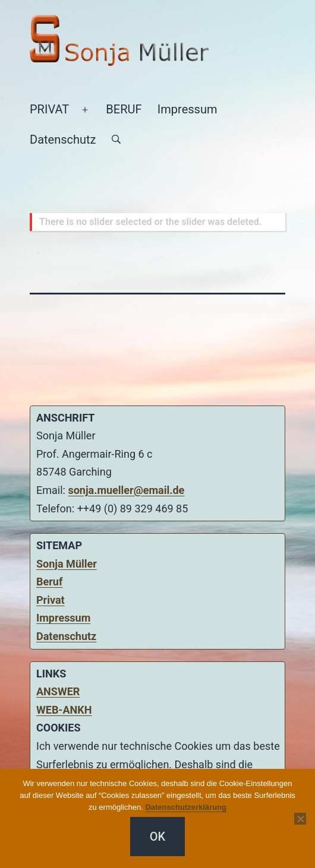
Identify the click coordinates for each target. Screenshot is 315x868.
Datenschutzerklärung (186, 807)
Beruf (49, 582)
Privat (51, 600)
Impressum (188, 109)
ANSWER (58, 691)
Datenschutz (63, 140)
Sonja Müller (67, 564)
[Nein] (300, 819)
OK (157, 837)
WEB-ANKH (64, 710)
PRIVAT (49, 109)
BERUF (124, 109)
